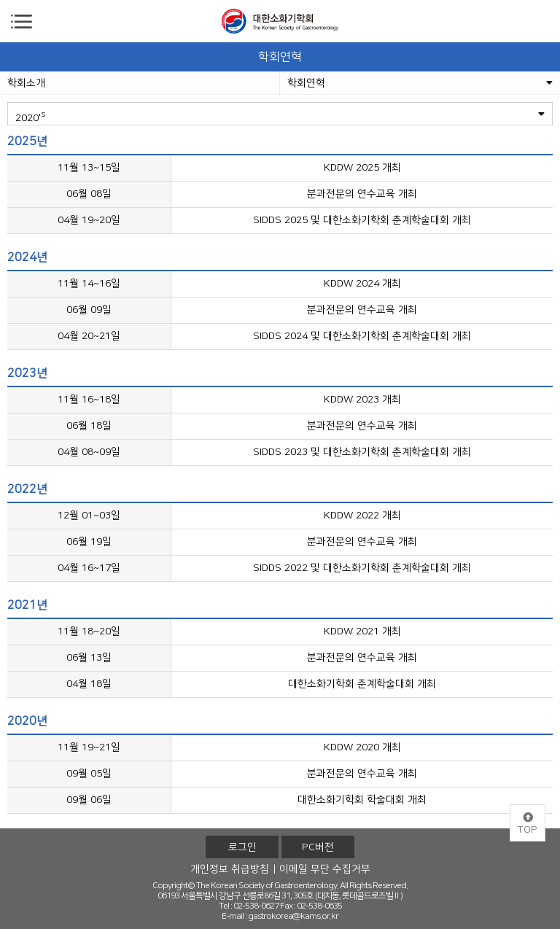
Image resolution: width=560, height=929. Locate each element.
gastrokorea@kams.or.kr (293, 916)
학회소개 (26, 83)
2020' (280, 116)
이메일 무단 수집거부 (325, 869)
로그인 (242, 847)
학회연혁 (420, 83)
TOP (528, 824)
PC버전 (318, 847)
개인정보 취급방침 (230, 869)
